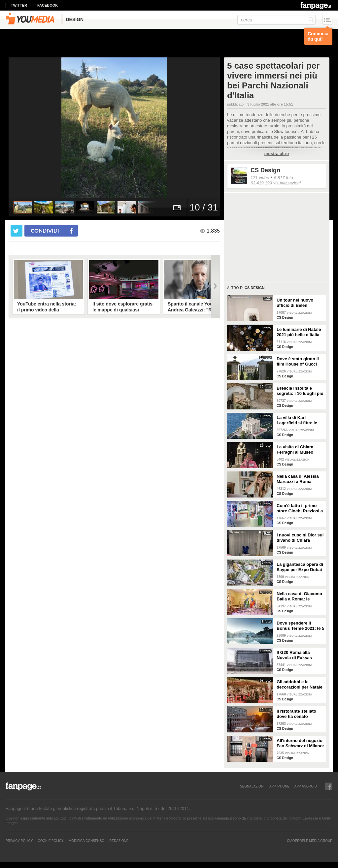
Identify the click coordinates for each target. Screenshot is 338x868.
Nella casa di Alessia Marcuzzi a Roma (298, 479)
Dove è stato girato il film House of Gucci (298, 361)
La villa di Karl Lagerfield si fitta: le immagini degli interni (299, 420)
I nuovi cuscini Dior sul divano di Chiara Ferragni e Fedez (300, 538)
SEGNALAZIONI (252, 786)
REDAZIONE (119, 841)
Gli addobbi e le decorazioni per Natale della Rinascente (300, 685)
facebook (48, 5)
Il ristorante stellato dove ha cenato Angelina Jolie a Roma (300, 714)
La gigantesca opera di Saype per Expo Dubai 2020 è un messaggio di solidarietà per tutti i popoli (300, 567)
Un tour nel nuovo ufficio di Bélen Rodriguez (295, 303)
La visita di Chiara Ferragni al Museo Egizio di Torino (295, 450)
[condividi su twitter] (17, 231)
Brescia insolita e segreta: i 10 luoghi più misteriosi (300, 391)
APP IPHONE (279, 786)
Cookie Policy (51, 841)
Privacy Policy (19, 841)
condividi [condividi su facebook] (45, 230)
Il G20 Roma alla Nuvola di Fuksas (294, 655)
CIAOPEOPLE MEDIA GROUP (310, 841)
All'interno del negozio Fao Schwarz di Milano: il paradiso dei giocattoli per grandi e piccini (300, 743)
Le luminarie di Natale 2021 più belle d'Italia (299, 332)
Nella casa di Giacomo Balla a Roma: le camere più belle (299, 596)
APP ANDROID (306, 786)
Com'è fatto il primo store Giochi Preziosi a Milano (300, 508)
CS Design (265, 170)
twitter (19, 5)
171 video (260, 178)
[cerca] (276, 20)
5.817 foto (284, 178)
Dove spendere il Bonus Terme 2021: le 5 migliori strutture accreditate (300, 626)
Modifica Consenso (86, 841)
